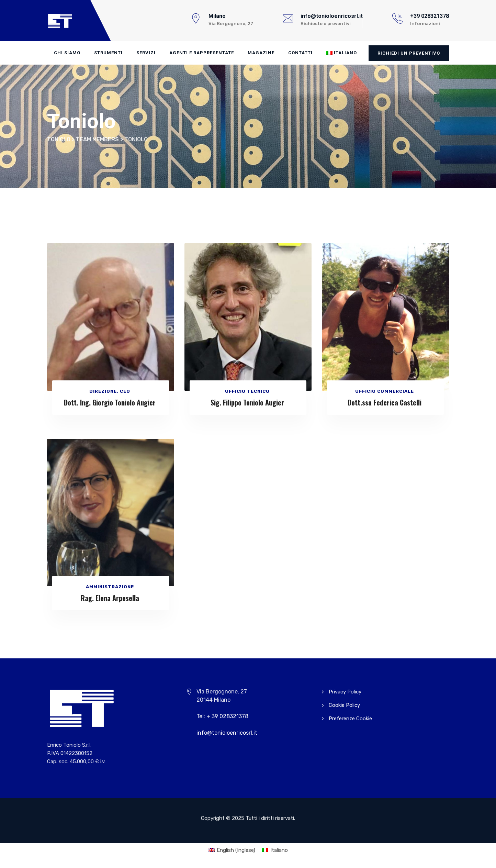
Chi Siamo (67, 53)
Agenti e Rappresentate (202, 53)
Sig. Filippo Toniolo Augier (247, 402)
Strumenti (108, 53)
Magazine (261, 53)
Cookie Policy (344, 705)
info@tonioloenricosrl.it (227, 733)
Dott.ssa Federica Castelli (385, 402)
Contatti (300, 53)
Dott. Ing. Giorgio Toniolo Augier (110, 402)
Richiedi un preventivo (409, 53)
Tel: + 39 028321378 (222, 716)
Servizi (146, 53)
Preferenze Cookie (350, 719)
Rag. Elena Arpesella (110, 598)
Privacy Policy (345, 692)
